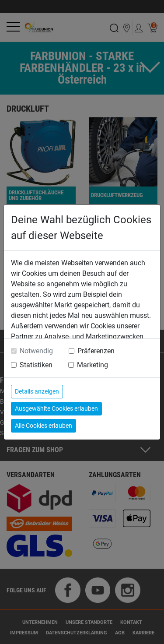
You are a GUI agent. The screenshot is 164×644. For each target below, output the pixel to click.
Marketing (92, 365)
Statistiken (36, 365)
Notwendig (36, 351)
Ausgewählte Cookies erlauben (56, 408)
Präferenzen (96, 351)
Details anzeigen (37, 391)
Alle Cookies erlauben (44, 426)
